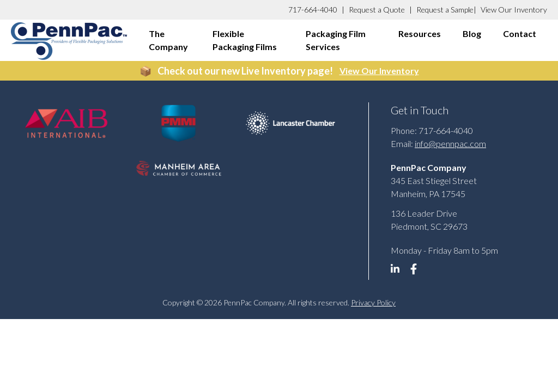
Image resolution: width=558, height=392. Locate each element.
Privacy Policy (373, 302)
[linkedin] (399, 272)
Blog (472, 33)
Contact (520, 33)
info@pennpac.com (450, 143)
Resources (420, 33)
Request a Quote (377, 10)
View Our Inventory (514, 10)
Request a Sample (445, 10)
